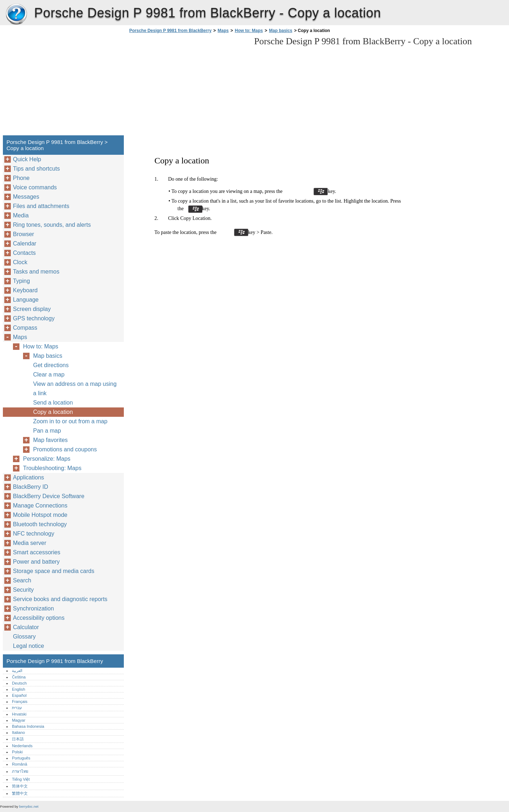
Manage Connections (40, 506)
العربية (17, 671)
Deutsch (19, 683)
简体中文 (20, 786)
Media (21, 215)
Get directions (51, 365)
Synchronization (33, 608)
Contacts (24, 253)
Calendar (25, 243)
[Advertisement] (188, 86)
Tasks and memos (36, 272)
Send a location (53, 403)
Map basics (281, 31)
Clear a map (49, 375)
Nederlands (22, 746)
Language (26, 300)
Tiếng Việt (21, 779)
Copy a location (53, 412)
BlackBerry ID (31, 487)
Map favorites (50, 440)
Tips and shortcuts (36, 169)
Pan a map (47, 431)
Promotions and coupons (65, 449)
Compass (25, 328)
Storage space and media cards (54, 571)
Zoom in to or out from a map (70, 421)
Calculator (26, 627)
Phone (21, 178)
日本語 (18, 739)
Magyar (19, 720)
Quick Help (27, 159)
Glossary (24, 637)
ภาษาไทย (20, 771)
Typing (21, 281)
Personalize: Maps (47, 459)
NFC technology (34, 534)
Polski (17, 752)
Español (19, 695)
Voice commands (35, 187)
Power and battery (36, 562)
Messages (26, 197)
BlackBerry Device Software (49, 496)
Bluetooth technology (40, 524)
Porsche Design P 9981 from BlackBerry (16, 14)
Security (23, 590)
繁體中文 (20, 793)
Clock (20, 262)
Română (19, 764)
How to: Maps (249, 31)
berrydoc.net (29, 806)
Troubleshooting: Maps (52, 468)
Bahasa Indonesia (28, 726)
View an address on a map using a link (75, 389)
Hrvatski (19, 714)
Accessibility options (39, 618)
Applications (28, 477)
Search (22, 580)
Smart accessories (37, 552)
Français (20, 702)
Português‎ (21, 758)
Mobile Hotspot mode (40, 515)
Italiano (18, 732)
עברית (17, 708)
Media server (30, 543)
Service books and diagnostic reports (60, 599)
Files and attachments (41, 206)
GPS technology (34, 318)
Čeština (19, 677)
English (19, 689)
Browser (24, 234)
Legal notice (28, 646)
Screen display (32, 309)
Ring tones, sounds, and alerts (52, 225)
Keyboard (25, 290)
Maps (223, 31)
